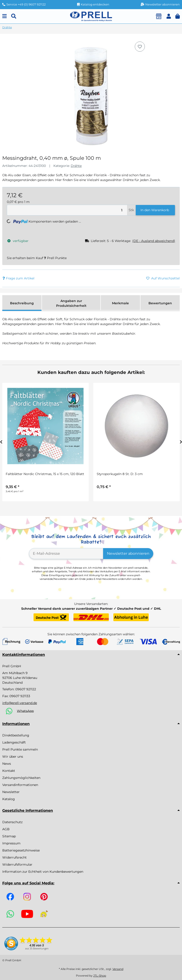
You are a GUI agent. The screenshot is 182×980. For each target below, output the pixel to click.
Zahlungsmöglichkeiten (21, 778)
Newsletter (11, 792)
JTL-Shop (100, 976)
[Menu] (4, 16)
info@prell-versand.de (20, 703)
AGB (6, 829)
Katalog (9, 799)
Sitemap (9, 836)
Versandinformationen (20, 785)
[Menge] (67, 210)
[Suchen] (14, 16)
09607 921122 (26, 689)
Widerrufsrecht (14, 857)
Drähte (76, 166)
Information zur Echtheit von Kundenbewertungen (43, 872)
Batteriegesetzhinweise (21, 850)
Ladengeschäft (14, 742)
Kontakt (9, 771)
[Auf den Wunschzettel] (140, 47)
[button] (169, 16)
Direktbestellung (16, 735)
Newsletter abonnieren (128, 553)
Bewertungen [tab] (160, 303)
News (7, 764)
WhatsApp (25, 711)
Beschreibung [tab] (22, 303)
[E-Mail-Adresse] (66, 554)
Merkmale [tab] (120, 303)
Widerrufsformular (17, 864)
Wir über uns (13, 757)
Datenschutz (12, 822)
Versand (118, 969)
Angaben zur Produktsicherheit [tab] (71, 303)
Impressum (11, 843)
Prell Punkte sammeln (20, 749)
